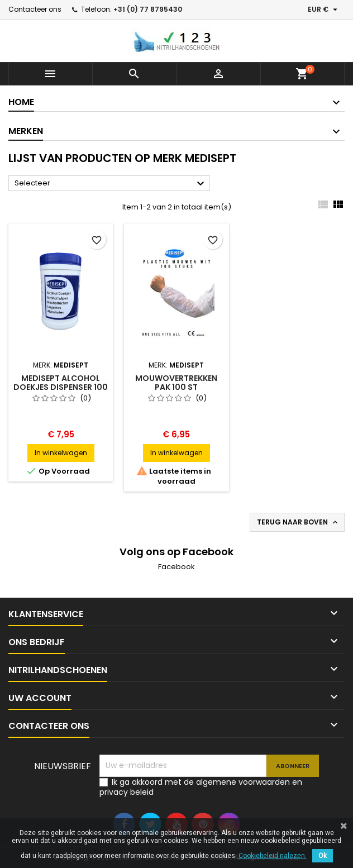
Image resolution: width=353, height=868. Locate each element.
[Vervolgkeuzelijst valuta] (324, 9)
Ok (323, 856)
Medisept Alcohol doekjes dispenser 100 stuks (61, 387)
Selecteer (111, 184)
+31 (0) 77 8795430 (148, 9)
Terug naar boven (298, 522)
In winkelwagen (61, 453)
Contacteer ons (35, 9)
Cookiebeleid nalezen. (273, 856)
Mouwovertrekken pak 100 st (176, 383)
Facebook (176, 567)
